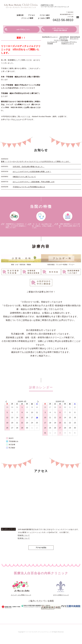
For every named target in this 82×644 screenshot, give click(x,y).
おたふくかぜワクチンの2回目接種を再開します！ (32, 172)
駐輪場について (24, 535)
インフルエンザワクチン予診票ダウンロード (69, 43)
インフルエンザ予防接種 (52, 43)
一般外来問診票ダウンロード (64, 38)
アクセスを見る (41, 548)
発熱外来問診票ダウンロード (75, 38)
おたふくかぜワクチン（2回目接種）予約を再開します (34, 182)
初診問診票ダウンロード (50, 37)
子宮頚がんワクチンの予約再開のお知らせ (29, 187)
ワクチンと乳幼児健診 (61, 40)
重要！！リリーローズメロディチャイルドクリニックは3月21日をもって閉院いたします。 (36, 162)
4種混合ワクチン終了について (24, 177)
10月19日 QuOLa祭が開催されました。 (29, 167)
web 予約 (23, 29)
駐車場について (24, 538)
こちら (17, 119)
